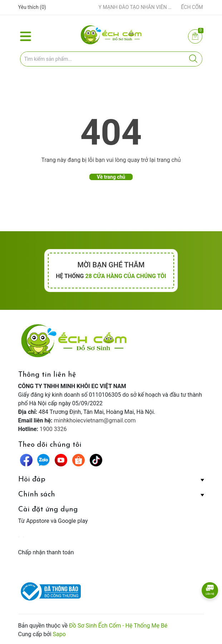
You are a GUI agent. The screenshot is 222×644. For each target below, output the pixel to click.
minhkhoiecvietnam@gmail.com (95, 420)
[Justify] (193, 59)
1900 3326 (53, 429)
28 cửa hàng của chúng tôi (125, 276)
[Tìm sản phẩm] (111, 59)
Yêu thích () (32, 7)
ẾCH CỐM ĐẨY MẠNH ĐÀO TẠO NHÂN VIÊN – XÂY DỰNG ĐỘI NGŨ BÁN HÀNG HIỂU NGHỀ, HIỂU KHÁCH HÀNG (124, 7)
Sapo (59, 634)
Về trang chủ (111, 177)
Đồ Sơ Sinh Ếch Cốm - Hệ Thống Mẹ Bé (118, 626)
